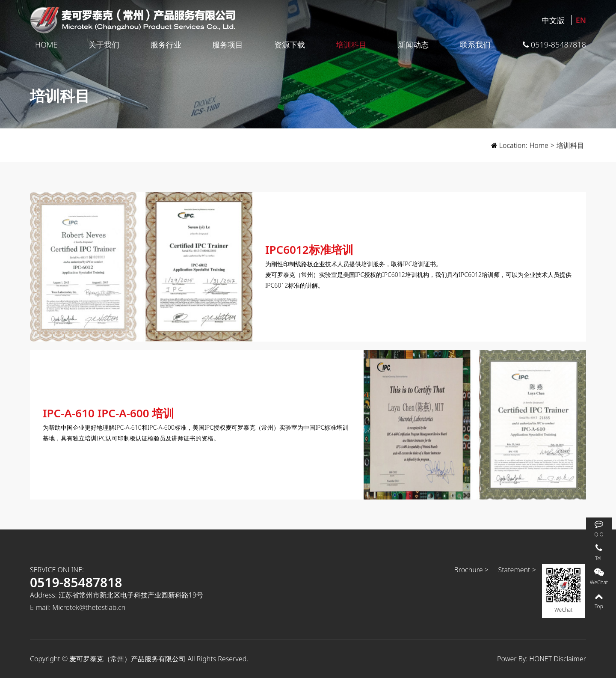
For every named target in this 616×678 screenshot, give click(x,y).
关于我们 (104, 45)
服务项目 (228, 45)
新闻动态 (413, 45)
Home (46, 45)
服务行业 (166, 45)
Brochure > (471, 570)
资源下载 (290, 45)
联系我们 (475, 45)
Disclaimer (570, 659)
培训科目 (351, 45)
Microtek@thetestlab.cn (89, 607)
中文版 (553, 20)
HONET (540, 659)
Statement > (517, 570)
